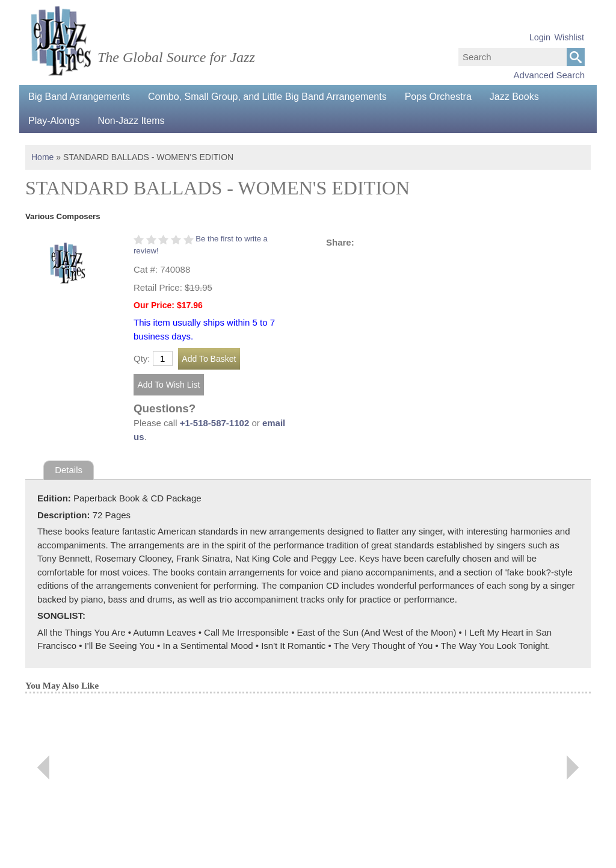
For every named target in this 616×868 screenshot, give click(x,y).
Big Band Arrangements (79, 97)
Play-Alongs (54, 121)
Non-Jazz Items (131, 121)
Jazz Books (514, 97)
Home (42, 157)
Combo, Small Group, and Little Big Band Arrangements (267, 97)
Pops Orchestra (438, 97)
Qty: (142, 358)
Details (69, 470)
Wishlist (569, 37)
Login (540, 37)
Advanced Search (549, 75)
